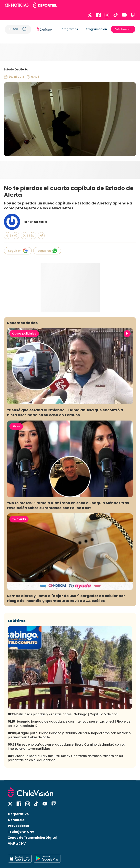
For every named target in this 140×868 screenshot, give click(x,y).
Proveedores (18, 826)
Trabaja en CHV (21, 832)
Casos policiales (24, 334)
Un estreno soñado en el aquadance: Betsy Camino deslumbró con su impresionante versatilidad (67, 747)
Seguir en (18, 251)
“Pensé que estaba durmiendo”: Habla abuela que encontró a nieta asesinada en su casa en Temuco (65, 412)
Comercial (17, 820)
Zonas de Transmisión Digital (33, 838)
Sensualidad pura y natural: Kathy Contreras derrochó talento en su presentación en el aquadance (65, 758)
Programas (70, 29)
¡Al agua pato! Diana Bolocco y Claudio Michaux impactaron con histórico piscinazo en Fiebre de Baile (69, 735)
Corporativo (18, 814)
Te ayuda (19, 519)
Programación (96, 29)
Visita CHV (17, 844)
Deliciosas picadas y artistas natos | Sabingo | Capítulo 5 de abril (63, 714)
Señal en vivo (123, 29)
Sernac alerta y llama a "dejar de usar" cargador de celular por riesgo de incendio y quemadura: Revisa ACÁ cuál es (66, 598)
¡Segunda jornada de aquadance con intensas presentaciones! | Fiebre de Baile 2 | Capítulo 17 (69, 724)
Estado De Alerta (16, 69)
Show (16, 426)
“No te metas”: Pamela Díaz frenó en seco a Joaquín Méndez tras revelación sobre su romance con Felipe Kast (68, 505)
